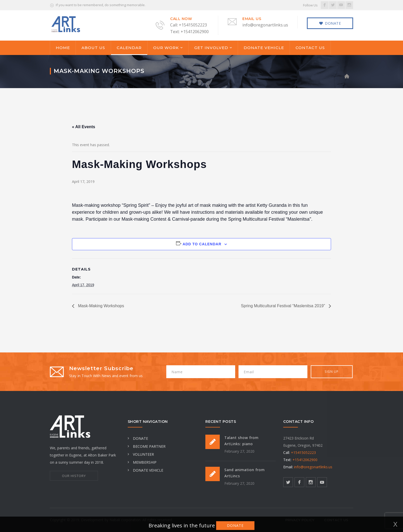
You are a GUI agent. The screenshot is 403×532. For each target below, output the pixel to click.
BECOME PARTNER (147, 446)
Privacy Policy (300, 520)
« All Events (84, 127)
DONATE (138, 438)
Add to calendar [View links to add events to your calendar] (202, 244)
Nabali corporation (125, 520)
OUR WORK (166, 48)
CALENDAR (129, 48)
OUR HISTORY (74, 476)
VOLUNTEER (141, 454)
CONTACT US (310, 48)
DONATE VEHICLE (264, 48)
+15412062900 (305, 460)
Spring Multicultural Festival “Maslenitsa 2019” (283, 306)
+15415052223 (303, 452)
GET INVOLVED (211, 48)
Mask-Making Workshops (100, 306)
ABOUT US (93, 48)
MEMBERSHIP (142, 462)
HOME (63, 48)
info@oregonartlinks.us (313, 467)
